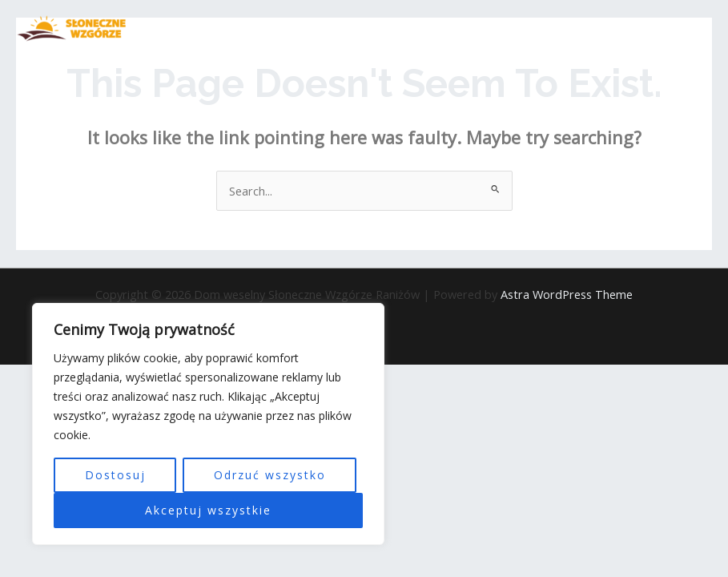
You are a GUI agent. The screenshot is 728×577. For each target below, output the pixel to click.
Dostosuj (115, 475)
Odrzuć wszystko (270, 475)
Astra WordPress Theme (567, 294)
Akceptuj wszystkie (208, 510)
